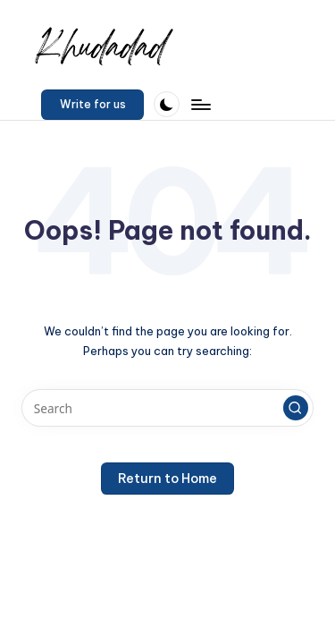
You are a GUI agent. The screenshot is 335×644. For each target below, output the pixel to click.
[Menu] (200, 104)
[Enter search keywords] (167, 408)
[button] (92, 105)
